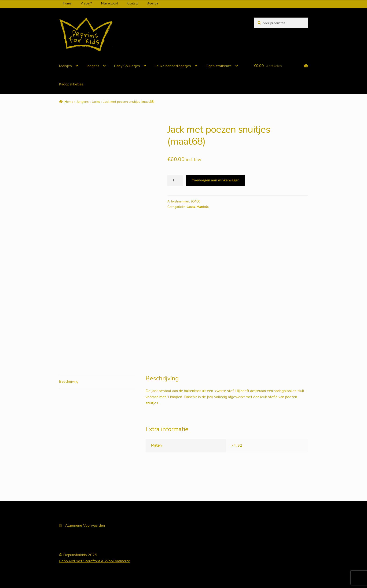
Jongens (93, 66)
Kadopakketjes (71, 84)
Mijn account (110, 4)
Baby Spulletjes (127, 66)
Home (67, 4)
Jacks (96, 102)
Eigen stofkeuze (219, 66)
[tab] (97, 382)
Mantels (203, 207)
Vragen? (86, 4)
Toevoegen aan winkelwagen (216, 180)
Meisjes (65, 66)
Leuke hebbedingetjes (173, 66)
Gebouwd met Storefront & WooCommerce (95, 561)
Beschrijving (69, 382)
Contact (133, 4)
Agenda (153, 4)
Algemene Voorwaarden (85, 526)
